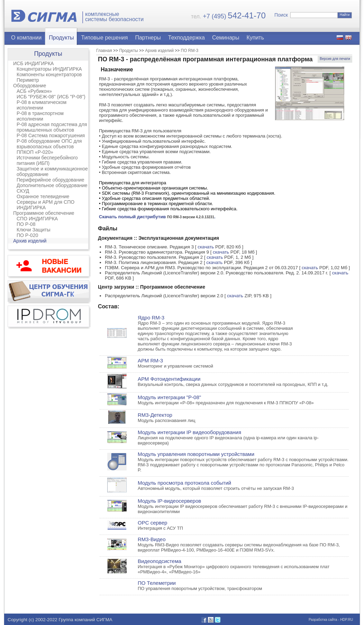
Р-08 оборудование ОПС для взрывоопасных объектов (49, 144)
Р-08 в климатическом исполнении (42, 105)
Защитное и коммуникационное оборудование (52, 171)
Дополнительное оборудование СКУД (52, 188)
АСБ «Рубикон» (34, 91)
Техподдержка (186, 38)
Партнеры (148, 38)
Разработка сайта (323, 620)
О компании (26, 38)
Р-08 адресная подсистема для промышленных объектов (52, 127)
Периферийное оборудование (51, 180)
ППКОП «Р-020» (35, 152)
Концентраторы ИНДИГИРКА (49, 69)
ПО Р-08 (26, 224)
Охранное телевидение (43, 196)
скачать (206, 247)
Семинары (226, 38)
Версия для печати (335, 59)
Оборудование (30, 86)
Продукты (61, 38)
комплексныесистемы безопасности (114, 17)
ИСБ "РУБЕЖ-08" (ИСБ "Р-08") (51, 97)
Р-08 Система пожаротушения (51, 135)
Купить (255, 38)
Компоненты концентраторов (49, 74)
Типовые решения (105, 38)
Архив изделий (30, 241)
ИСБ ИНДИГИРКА (33, 63)
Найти (345, 15)
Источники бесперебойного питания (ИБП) (47, 160)
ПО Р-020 (27, 235)
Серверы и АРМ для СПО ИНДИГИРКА (45, 205)
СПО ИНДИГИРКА (37, 219)
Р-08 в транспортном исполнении (40, 116)
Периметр (28, 80)
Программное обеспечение (44, 213)
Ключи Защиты (34, 230)
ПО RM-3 (190, 51)
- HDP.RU (345, 620)
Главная (104, 51)
